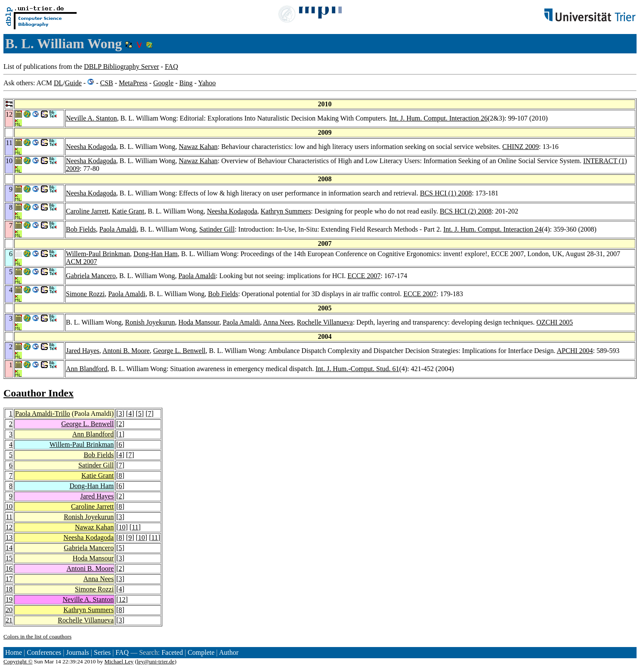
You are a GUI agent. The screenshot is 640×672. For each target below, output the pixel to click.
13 (9, 537)
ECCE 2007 (364, 276)
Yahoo (207, 83)
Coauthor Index (39, 393)
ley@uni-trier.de (156, 661)
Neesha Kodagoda (91, 147)
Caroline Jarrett (87, 211)
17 (9, 579)
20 (9, 610)
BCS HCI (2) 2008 (466, 211)
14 (9, 548)
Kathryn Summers (286, 211)
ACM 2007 (81, 262)
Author (229, 652)
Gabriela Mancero (91, 276)
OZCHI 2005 (555, 322)
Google (163, 83)
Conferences (44, 652)
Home (14, 652)
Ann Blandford (87, 369)
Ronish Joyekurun (150, 322)
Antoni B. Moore (126, 351)
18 (9, 589)
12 (9, 527)
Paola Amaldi (118, 229)
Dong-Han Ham (156, 254)
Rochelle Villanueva (325, 322)
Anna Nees (278, 322)
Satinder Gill (217, 229)
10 (9, 506)
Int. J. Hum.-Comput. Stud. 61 (357, 369)
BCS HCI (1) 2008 (446, 193)
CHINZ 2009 (521, 147)
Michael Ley (119, 661)
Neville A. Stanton (91, 118)
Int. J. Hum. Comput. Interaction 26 (438, 118)
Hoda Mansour (199, 322)
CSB (106, 83)
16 (9, 568)
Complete (201, 652)
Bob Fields (81, 229)
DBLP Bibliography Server (122, 67)
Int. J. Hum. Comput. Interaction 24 (493, 229)
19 (9, 599)
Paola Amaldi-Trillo (43, 413)
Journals (77, 652)
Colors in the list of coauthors (37, 636)
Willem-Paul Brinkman (98, 254)
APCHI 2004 (575, 351)
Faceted (172, 652)
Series (102, 652)
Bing (186, 83)
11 (9, 517)
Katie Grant (128, 211)
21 (9, 620)
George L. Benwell (179, 351)
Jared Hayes (83, 351)
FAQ (172, 67)
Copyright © (18, 661)
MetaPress (133, 83)
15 (9, 558)
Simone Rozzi (85, 294)
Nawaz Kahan (198, 147)
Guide (73, 83)
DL (58, 83)
